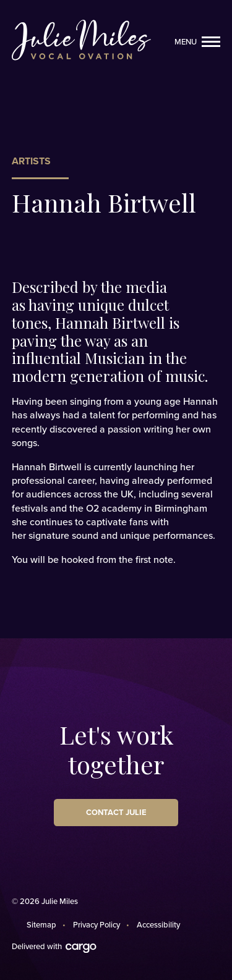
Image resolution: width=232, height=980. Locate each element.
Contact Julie (116, 813)
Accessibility (158, 925)
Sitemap (41, 925)
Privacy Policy (97, 925)
